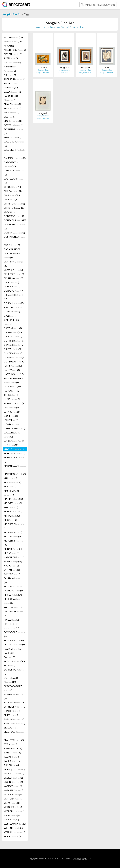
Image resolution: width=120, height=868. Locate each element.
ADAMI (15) (13, 41)
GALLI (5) (11, 316)
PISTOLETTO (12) (12, 626)
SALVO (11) (9, 665)
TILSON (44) (12, 765)
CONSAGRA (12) (15, 220)
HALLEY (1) (12, 370)
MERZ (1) (11, 507)
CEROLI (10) (13, 187)
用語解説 (77, 859)
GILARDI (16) (13, 332)
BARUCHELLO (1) (11, 98)
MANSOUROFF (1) (14, 460)
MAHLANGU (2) (15, 453)
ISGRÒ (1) (12, 391)
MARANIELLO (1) (15, 468)
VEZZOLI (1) (15, 811)
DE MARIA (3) (13, 270)
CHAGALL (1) (13, 191)
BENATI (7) (12, 104)
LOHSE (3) (14, 441)
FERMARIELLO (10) (14, 297)
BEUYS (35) (13, 108)
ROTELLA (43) (14, 661)
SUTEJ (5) (12, 753)
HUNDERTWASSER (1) (13, 380)
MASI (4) (11, 487)
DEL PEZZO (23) (14, 274)
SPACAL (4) (12, 728)
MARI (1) (10, 478)
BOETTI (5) (14, 125)
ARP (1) (10, 75)
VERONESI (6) (13, 807)
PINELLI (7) (11, 620)
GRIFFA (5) (12, 349)
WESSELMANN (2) (15, 824)
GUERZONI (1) (14, 357)
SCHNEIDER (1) (15, 707)
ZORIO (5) (13, 836)
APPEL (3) (11, 58)
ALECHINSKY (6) (15, 50)
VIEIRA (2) (11, 820)
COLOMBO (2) (14, 216)
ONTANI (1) (12, 570)
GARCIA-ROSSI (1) (12, 322)
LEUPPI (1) (11, 416)
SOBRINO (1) (15, 719)
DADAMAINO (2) (12, 249)
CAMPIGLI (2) (15, 158)
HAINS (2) (13, 366)
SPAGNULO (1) (14, 734)
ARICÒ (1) (12, 62)
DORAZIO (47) (14, 291)
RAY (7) (9, 657)
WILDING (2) (13, 828)
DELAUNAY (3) (13, 278)
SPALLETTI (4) (14, 740)
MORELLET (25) (13, 543)
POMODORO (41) (14, 634)
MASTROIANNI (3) (12, 493)
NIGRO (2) (12, 566)
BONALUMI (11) (14, 131)
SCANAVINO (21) (13, 696)
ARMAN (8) (11, 69)
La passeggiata (64, 70)
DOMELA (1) (13, 287)
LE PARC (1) (12, 412)
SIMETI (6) (11, 715)
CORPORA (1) (14, 233)
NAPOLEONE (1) (15, 557)
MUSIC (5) (12, 553)
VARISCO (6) (13, 786)
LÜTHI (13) (11, 445)
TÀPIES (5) (12, 761)
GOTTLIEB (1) (14, 341)
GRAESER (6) (14, 345)
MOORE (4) (12, 536)
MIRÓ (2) (10, 520)
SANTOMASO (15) (11, 680)
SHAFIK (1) (13, 711)
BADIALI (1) (12, 83)
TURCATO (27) (14, 774)
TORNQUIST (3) (14, 769)
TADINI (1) (12, 757)
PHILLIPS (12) (13, 607)
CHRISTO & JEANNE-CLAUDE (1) (14, 210)
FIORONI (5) (14, 303)
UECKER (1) (13, 778)
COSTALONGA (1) (15, 239)
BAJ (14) (11, 88)
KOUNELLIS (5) (14, 403)
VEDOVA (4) (13, 794)
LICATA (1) (13, 424)
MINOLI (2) (12, 516)
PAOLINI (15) (13, 586)
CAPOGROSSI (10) (11, 164)
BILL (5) (9, 117)
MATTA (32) (13, 499)
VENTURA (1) (13, 799)
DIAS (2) (11, 282)
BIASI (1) (12, 112)
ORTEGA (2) (12, 574)
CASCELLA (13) (14, 173)
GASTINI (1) (13, 328)
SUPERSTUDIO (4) (13, 748)
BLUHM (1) (13, 121)
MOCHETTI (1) (14, 526)
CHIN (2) (11, 199)
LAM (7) (11, 407)
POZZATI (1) (14, 645)
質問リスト (87, 859)
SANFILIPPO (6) (14, 672)
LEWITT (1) (11, 420)
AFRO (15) (9, 46)
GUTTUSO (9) (14, 362)
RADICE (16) (13, 649)
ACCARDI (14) (13, 37)
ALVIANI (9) (13, 54)
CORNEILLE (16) (14, 226)
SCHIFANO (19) (14, 703)
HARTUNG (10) (14, 374)
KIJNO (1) (12, 399)
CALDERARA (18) (14, 144)
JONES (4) (11, 395)
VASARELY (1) (13, 790)
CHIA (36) (12, 195)
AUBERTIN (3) (15, 79)
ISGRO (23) (12, 387)
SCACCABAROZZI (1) (13, 688)
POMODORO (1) (14, 640)
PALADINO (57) (13, 580)
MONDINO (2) (13, 532)
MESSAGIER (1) (14, 512)
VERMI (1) (12, 803)
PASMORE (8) (13, 591)
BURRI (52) (13, 137)
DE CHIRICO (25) (14, 264)
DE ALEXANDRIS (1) (12, 255)
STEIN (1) (10, 744)
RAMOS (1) (11, 653)
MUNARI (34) (13, 549)
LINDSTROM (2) (14, 428)
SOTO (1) (14, 723)
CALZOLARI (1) (14, 152)
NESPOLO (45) (13, 561)
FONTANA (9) (13, 307)
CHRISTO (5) (14, 204)
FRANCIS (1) (12, 312)
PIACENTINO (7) (14, 614)
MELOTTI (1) (13, 503)
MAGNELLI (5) (14, 449)
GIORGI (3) (13, 336)
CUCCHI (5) (12, 245)
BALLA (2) (13, 92)
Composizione (43, 70)
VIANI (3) (12, 815)
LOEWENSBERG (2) (12, 435)
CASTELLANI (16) (13, 181)
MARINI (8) (13, 482)
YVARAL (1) (14, 832)
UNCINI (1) (13, 782)
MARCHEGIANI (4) (15, 474)
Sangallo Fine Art (12, 14)
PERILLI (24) (13, 595)
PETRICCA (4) (12, 601)
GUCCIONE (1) (14, 353)
